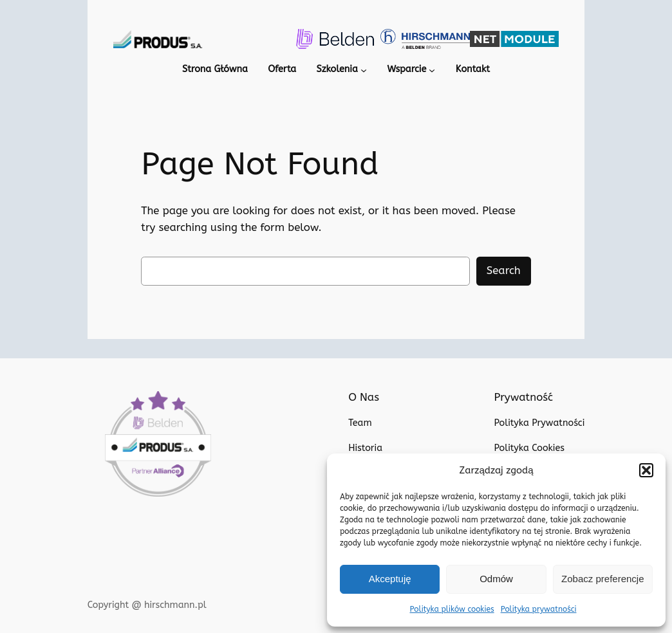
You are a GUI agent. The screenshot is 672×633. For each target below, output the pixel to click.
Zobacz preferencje (602, 579)
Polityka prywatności (536, 609)
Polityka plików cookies (455, 609)
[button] (646, 470)
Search (504, 271)
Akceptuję (390, 579)
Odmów (496, 579)
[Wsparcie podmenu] (433, 71)
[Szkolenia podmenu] (362, 71)
